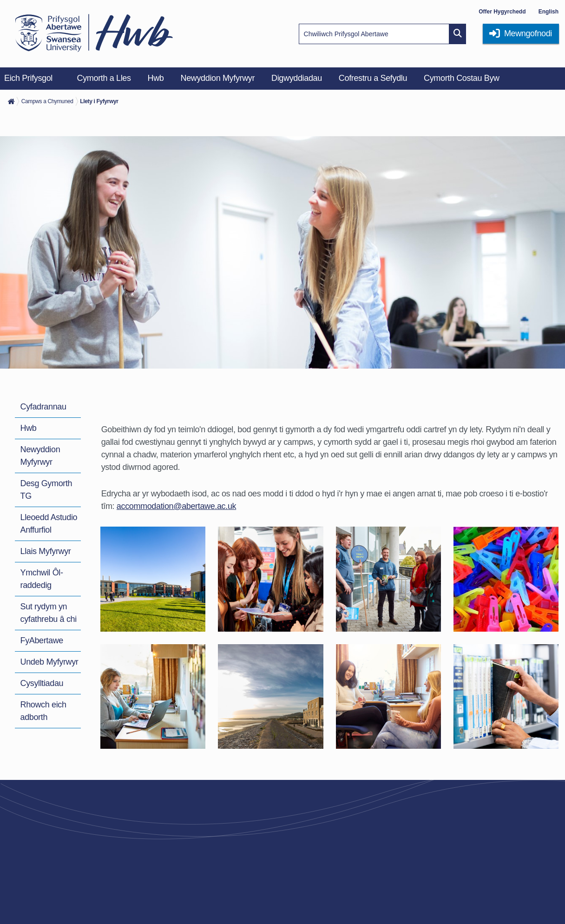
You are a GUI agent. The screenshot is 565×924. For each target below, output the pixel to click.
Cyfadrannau (43, 407)
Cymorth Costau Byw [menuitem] (462, 78)
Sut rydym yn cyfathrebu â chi (49, 613)
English (549, 12)
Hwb (29, 428)
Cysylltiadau (42, 683)
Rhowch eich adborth (43, 711)
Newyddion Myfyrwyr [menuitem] (218, 78)
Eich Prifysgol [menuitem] (28, 78)
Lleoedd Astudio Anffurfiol (49, 524)
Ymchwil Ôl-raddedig (42, 579)
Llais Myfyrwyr (46, 551)
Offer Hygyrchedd (502, 12)
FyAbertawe (42, 640)
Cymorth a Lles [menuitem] (104, 78)
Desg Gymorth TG (46, 490)
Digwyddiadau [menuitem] (297, 78)
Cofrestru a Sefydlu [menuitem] (373, 78)
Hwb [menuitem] (156, 78)
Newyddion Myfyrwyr (40, 456)
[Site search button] (458, 34)
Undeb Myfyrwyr (49, 662)
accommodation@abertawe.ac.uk (176, 506)
